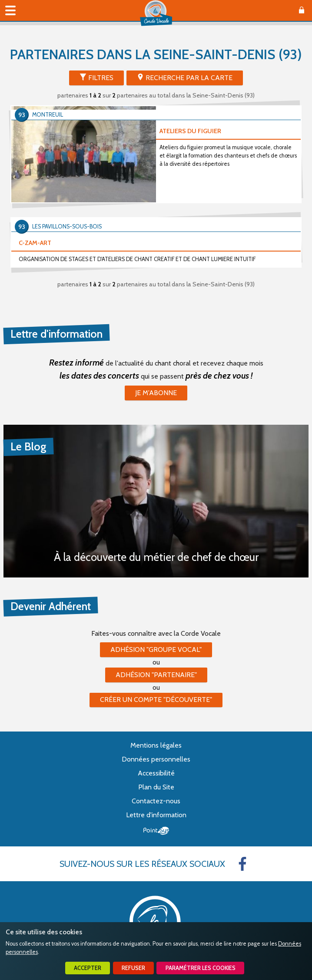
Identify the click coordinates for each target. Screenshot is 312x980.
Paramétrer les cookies (201, 968)
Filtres (101, 78)
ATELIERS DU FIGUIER (190, 131)
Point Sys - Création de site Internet (156, 831)
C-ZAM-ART (35, 243)
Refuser (133, 968)
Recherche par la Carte (189, 78)
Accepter (88, 968)
